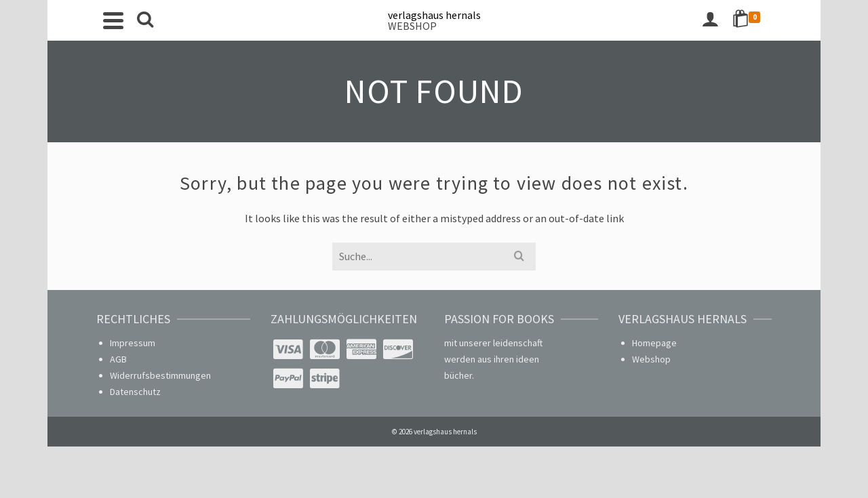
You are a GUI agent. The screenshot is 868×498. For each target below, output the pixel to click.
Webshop (651, 359)
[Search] (145, 20)
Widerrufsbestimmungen (160, 375)
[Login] (710, 20)
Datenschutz (135, 392)
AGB (118, 359)
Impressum (133, 343)
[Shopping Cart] (749, 20)
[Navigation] (113, 20)
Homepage (654, 343)
